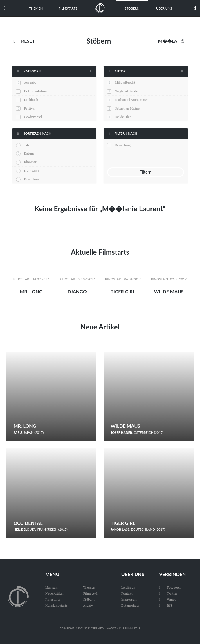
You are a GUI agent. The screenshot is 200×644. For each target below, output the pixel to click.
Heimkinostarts (56, 605)
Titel (27, 145)
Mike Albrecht (125, 82)
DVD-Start (32, 171)
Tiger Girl (123, 291)
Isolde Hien (123, 117)
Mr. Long (31, 291)
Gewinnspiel (33, 117)
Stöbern (132, 8)
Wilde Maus (169, 291)
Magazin (51, 587)
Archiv (88, 605)
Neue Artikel (100, 327)
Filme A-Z (90, 593)
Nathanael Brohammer (131, 100)
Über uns (164, 8)
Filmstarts (68, 8)
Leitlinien (128, 587)
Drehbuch (31, 100)
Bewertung (32, 179)
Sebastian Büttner (128, 108)
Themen (36, 8)
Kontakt (127, 593)
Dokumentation (35, 91)
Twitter (168, 593)
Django (77, 291)
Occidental (28, 523)
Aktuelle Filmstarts (100, 252)
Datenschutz (130, 605)
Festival (30, 108)
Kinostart (31, 162)
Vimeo (168, 599)
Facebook (170, 587)
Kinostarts (53, 599)
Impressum (129, 599)
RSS (166, 605)
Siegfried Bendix (127, 91)
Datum (29, 153)
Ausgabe (30, 82)
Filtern (146, 172)
